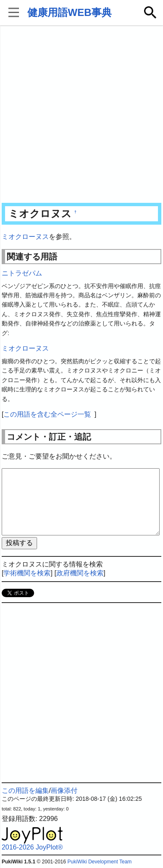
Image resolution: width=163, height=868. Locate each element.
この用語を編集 (25, 791)
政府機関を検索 (80, 573)
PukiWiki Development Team (100, 862)
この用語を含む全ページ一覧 (47, 414)
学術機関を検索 (27, 573)
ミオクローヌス (25, 237)
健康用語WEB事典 (69, 12)
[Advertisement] (81, 115)
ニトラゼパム (22, 273)
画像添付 (64, 791)
